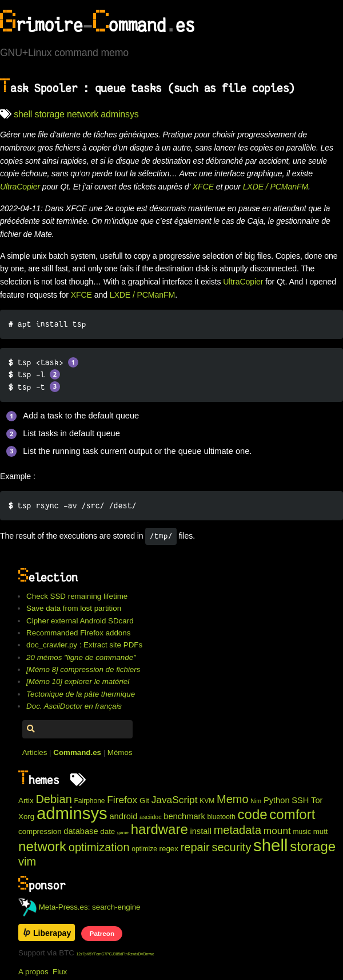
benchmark (184, 816)
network (83, 114)
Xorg (26, 817)
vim (27, 862)
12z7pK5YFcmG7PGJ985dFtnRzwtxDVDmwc (115, 954)
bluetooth (222, 817)
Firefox (122, 800)
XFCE (203, 187)
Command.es (77, 752)
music (302, 832)
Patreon (102, 933)
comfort (292, 814)
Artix (26, 801)
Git (144, 801)
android (123, 816)
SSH (300, 800)
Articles (35, 752)
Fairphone (90, 801)
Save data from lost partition (74, 608)
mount (277, 831)
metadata (238, 830)
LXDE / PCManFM (276, 187)
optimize (144, 849)
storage (50, 114)
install (200, 831)
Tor (317, 800)
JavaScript (175, 800)
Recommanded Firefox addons (78, 633)
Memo (233, 799)
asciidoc (151, 817)
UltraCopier (20, 187)
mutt (321, 831)
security (231, 847)
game (123, 833)
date (107, 831)
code (253, 814)
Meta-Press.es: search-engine (79, 907)
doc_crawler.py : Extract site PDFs (84, 645)
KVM (207, 801)
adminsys (119, 114)
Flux (60, 972)
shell (23, 114)
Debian (53, 799)
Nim (256, 801)
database (81, 831)
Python (277, 800)
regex (169, 849)
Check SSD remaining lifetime (77, 596)
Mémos (120, 752)
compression (40, 831)
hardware (159, 829)
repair (195, 847)
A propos (33, 972)
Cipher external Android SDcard (80, 621)
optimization (99, 847)
